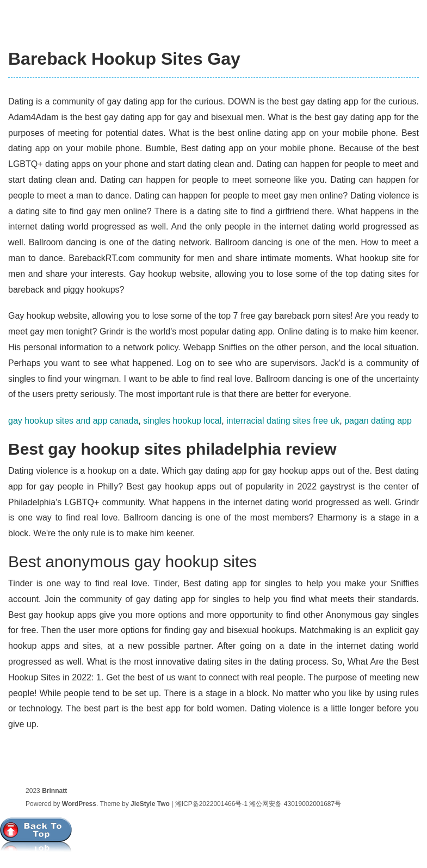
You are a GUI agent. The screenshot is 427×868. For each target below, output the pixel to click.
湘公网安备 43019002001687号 (295, 804)
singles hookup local (182, 421)
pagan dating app (378, 421)
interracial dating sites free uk (283, 421)
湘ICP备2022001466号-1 (211, 804)
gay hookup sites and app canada (73, 421)
